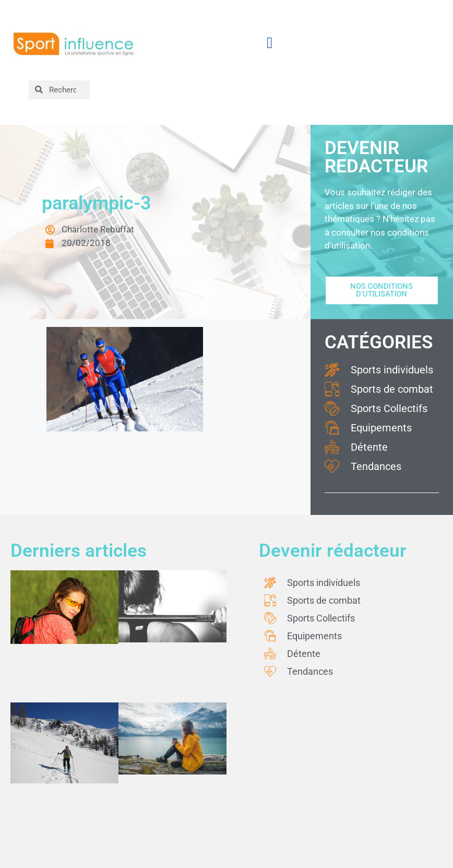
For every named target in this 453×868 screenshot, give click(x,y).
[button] (270, 43)
